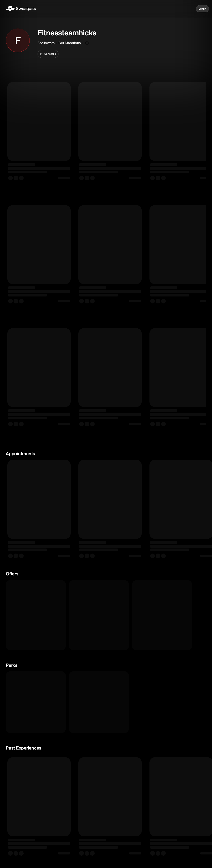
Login (202, 9)
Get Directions (70, 43)
